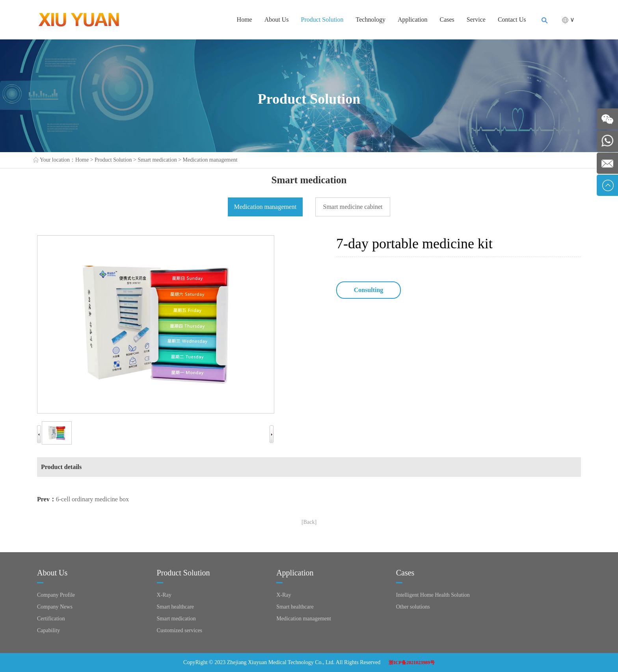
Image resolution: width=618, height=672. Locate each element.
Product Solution (322, 20)
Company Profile (56, 595)
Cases (447, 20)
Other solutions (413, 607)
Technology (371, 20)
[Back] (309, 522)
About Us (277, 20)
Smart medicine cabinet (353, 207)
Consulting (369, 290)
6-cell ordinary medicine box (92, 499)
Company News (55, 607)
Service (476, 20)
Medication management (210, 160)
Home (245, 20)
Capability (48, 630)
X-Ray (164, 595)
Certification (51, 619)
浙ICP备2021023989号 (412, 663)
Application (413, 20)
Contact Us (512, 20)
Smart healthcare (175, 607)
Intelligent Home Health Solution (433, 595)
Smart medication (157, 160)
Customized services (180, 630)
